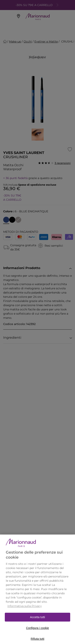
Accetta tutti (37, 621)
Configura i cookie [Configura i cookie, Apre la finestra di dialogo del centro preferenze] (37, 632)
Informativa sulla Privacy (24, 610)
